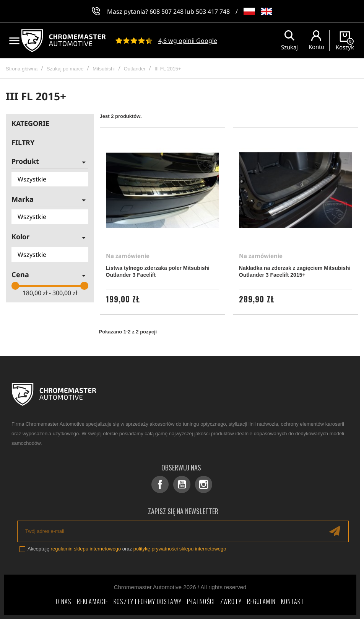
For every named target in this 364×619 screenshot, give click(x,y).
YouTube (182, 484)
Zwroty (231, 601)
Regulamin (261, 601)
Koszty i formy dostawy (148, 601)
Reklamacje (93, 601)
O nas (64, 601)
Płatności (201, 601)
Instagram (204, 484)
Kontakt (293, 601)
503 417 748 (213, 11)
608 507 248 (167, 11)
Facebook (160, 484)
